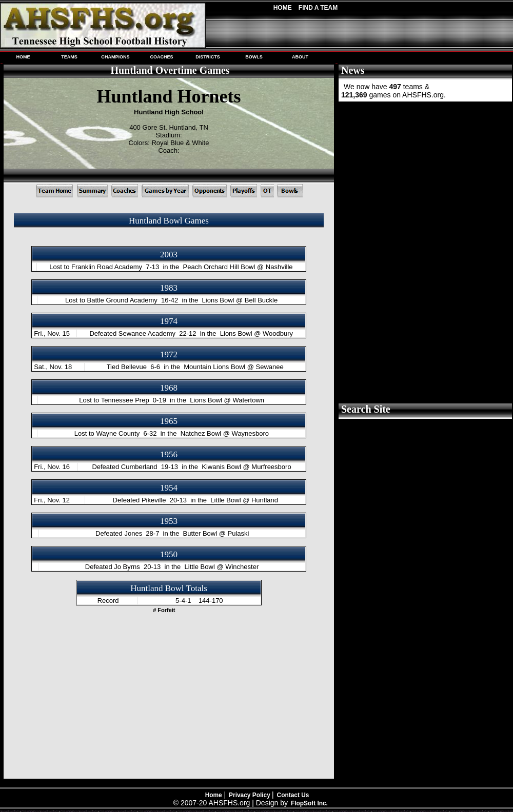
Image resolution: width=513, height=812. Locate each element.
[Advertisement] (424, 179)
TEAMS (69, 57)
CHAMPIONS (115, 57)
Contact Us (293, 795)
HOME (23, 57)
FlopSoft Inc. (309, 803)
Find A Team (318, 8)
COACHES (161, 57)
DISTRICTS (208, 57)
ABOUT (300, 57)
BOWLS (254, 57)
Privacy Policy (250, 795)
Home (283, 8)
